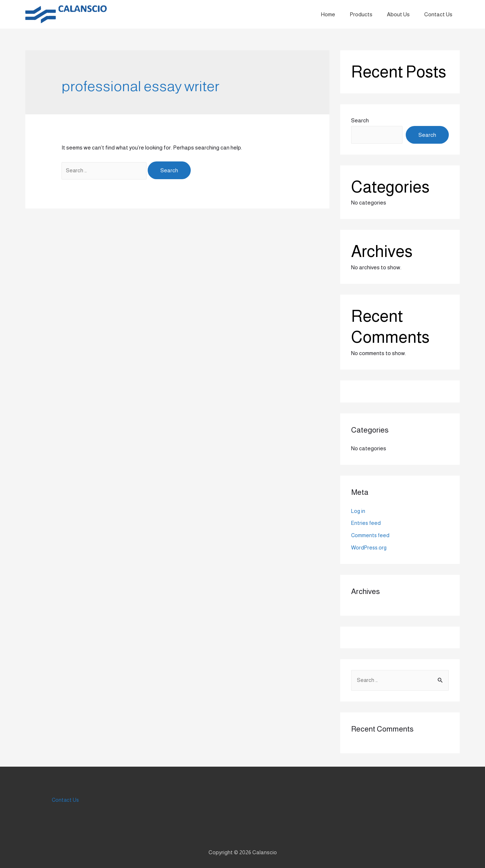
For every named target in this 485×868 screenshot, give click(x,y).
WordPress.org (370, 547)
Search (360, 120)
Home (341, 14)
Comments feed (371, 535)
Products (370, 14)
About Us (404, 14)
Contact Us (440, 14)
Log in (358, 511)
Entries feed (366, 523)
